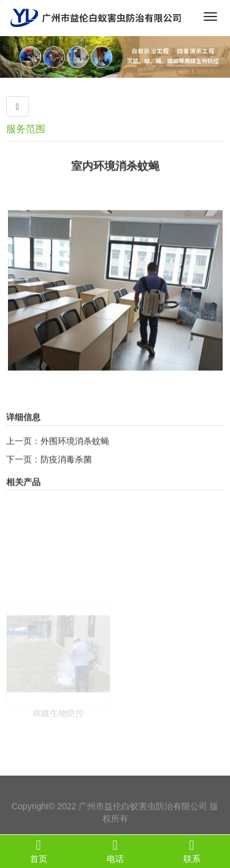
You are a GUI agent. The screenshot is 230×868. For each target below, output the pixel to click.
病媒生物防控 (58, 744)
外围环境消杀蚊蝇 (75, 454)
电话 (115, 851)
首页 (38, 851)
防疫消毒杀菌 (66, 473)
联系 (192, 851)
